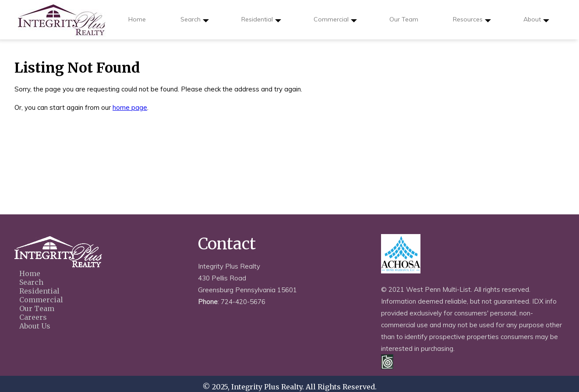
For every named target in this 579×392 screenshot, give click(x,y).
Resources (472, 22)
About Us (35, 326)
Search (195, 22)
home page (130, 107)
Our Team (404, 19)
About (536, 22)
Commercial (335, 22)
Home (137, 19)
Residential (261, 22)
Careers (33, 317)
